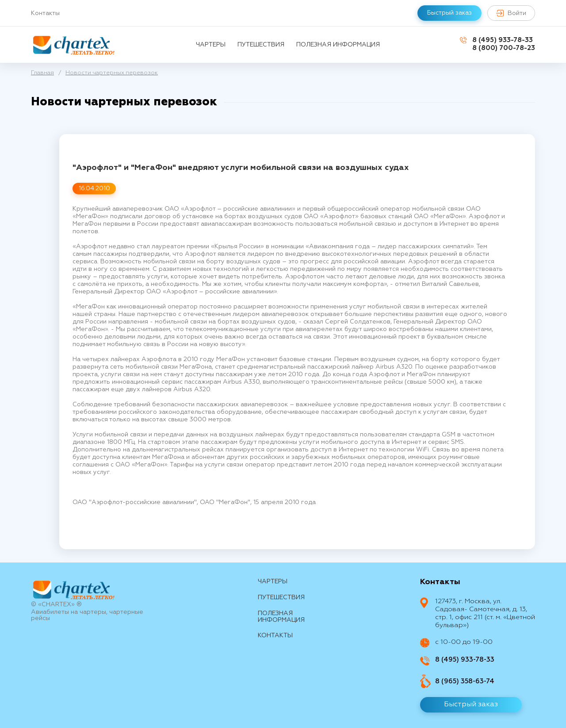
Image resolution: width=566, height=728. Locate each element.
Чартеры (211, 45)
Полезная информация (338, 45)
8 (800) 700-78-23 (504, 48)
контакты (275, 636)
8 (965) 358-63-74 (465, 681)
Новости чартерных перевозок (112, 73)
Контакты (45, 13)
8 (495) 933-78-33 (503, 40)
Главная (42, 73)
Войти (511, 13)
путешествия (261, 45)
